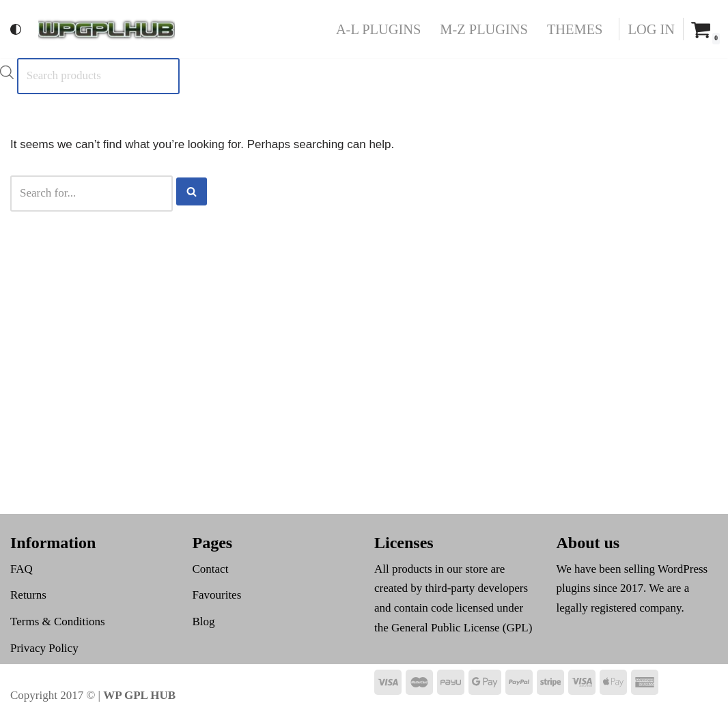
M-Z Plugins (484, 29)
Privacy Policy (44, 648)
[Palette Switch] (17, 29)
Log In (651, 29)
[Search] (92, 194)
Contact (211, 569)
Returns (28, 595)
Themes (575, 29)
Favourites (217, 595)
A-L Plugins (378, 29)
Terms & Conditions (58, 622)
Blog (204, 622)
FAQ (22, 569)
